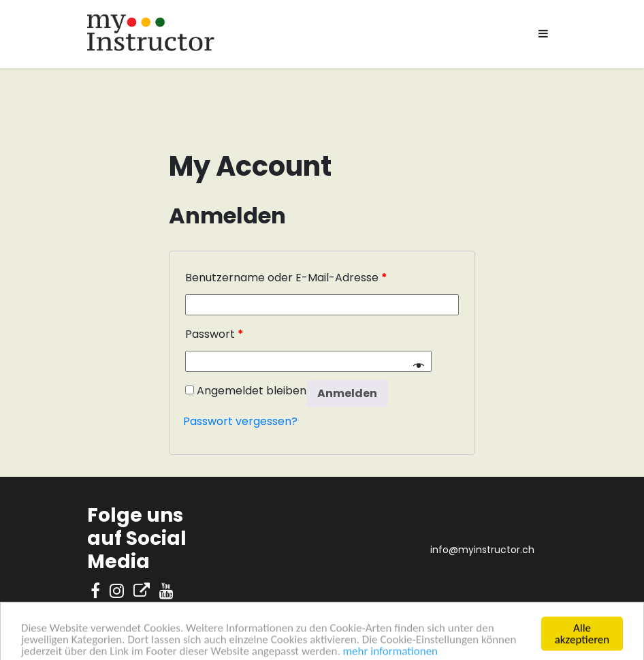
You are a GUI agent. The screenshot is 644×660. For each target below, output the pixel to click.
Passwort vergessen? (240, 421)
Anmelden (347, 393)
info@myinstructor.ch (482, 550)
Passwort (214, 334)
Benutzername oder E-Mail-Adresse (286, 278)
